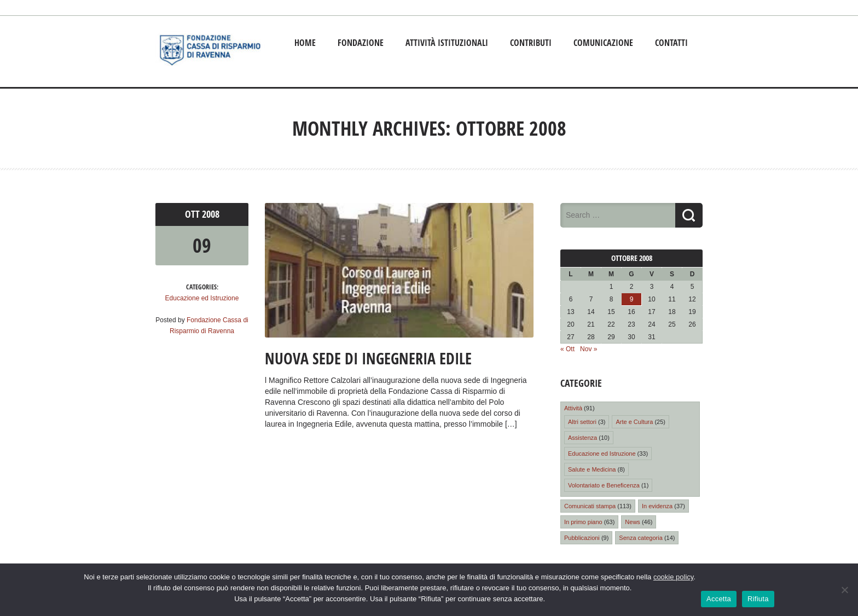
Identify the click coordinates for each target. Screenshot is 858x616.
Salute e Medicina (592, 469)
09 (202, 245)
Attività (573, 408)
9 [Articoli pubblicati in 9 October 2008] (632, 299)
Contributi (531, 43)
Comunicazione (603, 43)
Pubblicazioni (582, 538)
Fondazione (361, 43)
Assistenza (582, 438)
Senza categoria (641, 538)
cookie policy (673, 577)
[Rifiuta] (844, 590)
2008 (211, 214)
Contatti (671, 43)
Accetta (719, 599)
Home (305, 43)
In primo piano (583, 522)
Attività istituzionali (447, 43)
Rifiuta (758, 599)
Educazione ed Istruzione (202, 298)
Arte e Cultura (634, 422)
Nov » (589, 349)
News (633, 522)
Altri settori (582, 422)
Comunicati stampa (590, 506)
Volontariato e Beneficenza (604, 485)
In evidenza (657, 506)
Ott (193, 214)
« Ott (567, 349)
